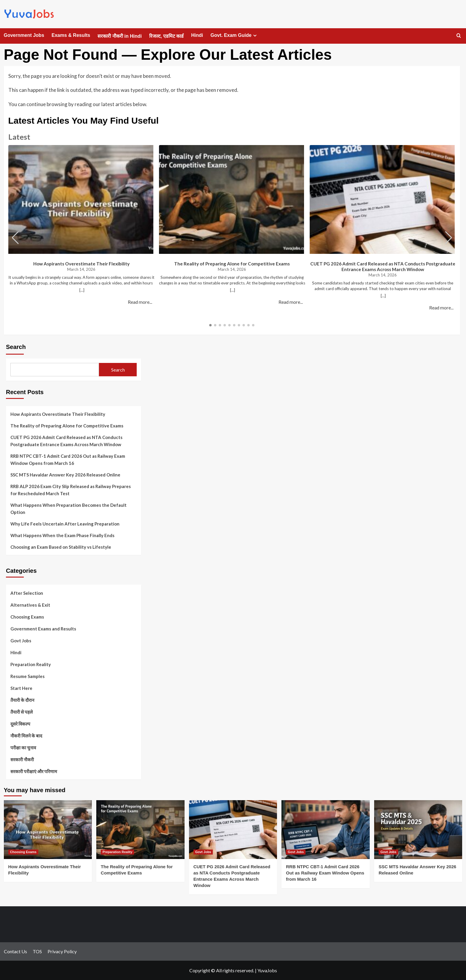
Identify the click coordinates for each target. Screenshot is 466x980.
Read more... (140, 302)
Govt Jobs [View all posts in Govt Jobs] (203, 852)
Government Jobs (24, 35)
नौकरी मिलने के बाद (26, 736)
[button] (449, 238)
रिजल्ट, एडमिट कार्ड (166, 36)
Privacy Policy (62, 951)
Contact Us (15, 951)
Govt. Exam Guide (234, 35)
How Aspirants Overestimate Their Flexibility (81, 264)
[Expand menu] (255, 36)
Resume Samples (27, 676)
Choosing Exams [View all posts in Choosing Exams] (23, 852)
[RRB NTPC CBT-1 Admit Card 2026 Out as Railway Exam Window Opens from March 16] (326, 830)
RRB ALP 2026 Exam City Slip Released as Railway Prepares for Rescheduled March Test (71, 490)
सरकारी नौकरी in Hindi (120, 36)
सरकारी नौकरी (22, 759)
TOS (37, 951)
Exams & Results (71, 35)
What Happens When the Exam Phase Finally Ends (62, 535)
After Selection (27, 593)
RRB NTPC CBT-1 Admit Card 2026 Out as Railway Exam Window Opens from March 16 (68, 460)
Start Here (21, 688)
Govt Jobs (21, 641)
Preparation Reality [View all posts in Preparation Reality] (117, 852)
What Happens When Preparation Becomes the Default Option (69, 509)
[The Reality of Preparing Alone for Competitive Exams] (140, 830)
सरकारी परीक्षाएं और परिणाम (34, 771)
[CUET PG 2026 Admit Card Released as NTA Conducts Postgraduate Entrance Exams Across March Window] (233, 830)
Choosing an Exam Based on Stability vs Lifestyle (61, 547)
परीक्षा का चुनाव (23, 748)
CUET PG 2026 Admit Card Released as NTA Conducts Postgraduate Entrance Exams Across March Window (383, 266)
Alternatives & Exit (30, 605)
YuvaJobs (267, 970)
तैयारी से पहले (22, 712)
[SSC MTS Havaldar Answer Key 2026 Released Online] (418, 830)
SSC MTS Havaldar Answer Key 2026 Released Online (65, 475)
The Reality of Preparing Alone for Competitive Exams (232, 264)
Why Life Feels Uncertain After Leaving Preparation (65, 524)
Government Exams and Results (43, 629)
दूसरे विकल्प (20, 724)
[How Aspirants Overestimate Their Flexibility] (48, 830)
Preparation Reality (31, 664)
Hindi (197, 35)
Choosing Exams (27, 617)
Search (16, 347)
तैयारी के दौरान (22, 700)
